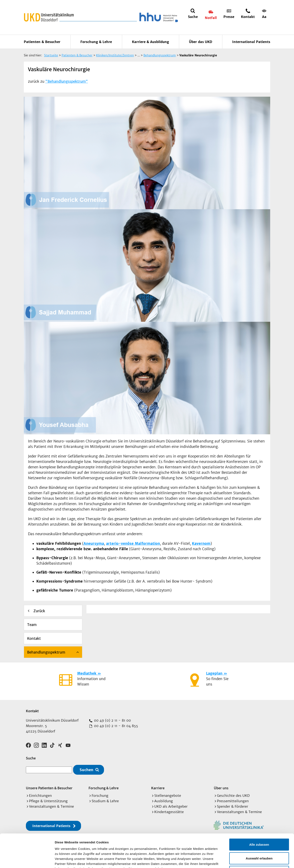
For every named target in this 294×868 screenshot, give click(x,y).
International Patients (251, 42)
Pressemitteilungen (233, 801)
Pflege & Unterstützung (48, 801)
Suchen (86, 770)
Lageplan (214, 673)
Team (32, 625)
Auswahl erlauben (259, 827)
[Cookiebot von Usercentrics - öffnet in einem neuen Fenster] (27, 860)
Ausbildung (164, 801)
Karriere (158, 788)
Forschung (100, 796)
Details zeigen (222, 860)
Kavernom (201, 544)
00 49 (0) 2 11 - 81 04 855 (115, 726)
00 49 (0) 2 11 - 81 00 (112, 720)
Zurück (39, 611)
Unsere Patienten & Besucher (49, 788)
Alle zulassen (259, 813)
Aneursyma (94, 544)
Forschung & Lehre (96, 42)
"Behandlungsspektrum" (67, 81)
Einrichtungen (40, 796)
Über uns (221, 788)
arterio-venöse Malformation (133, 544)
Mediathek (87, 673)
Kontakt (34, 639)
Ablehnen (259, 841)
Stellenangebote (168, 796)
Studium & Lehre (105, 801)
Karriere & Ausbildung (150, 42)
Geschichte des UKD (233, 796)
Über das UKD (201, 42)
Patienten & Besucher (42, 42)
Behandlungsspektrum (46, 652)
